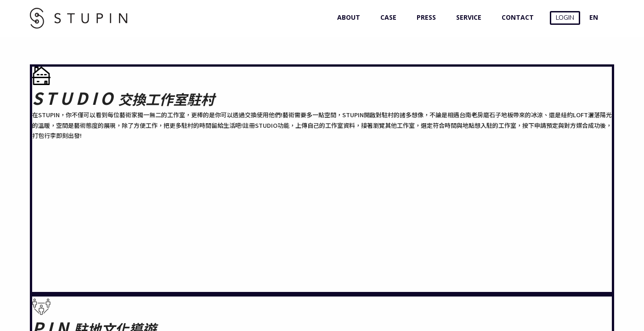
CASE (386, 17)
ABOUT (347, 17)
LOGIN (565, 18)
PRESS (424, 17)
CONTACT (516, 17)
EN (594, 17)
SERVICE (467, 17)
